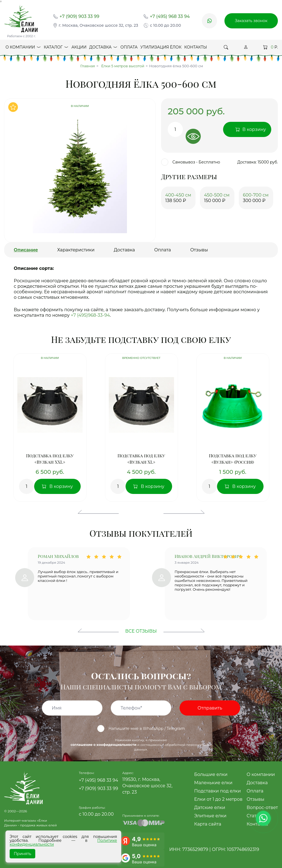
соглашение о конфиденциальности (103, 745)
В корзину (61, 486)
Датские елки (210, 807)
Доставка (103, 48)
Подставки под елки (217, 791)
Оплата (129, 47)
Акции (79, 47)
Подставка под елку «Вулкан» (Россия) (233, 459)
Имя (57, 708)
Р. (270, 47)
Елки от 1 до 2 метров (218, 799)
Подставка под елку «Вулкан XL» (141, 459)
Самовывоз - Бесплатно (191, 162)
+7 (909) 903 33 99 (79, 16)
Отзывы (255, 799)
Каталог (56, 48)
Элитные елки (210, 816)
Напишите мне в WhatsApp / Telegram (141, 729)
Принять (22, 854)
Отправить (210, 708)
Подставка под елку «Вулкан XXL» (50, 459)
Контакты (196, 47)
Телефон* (131, 708)
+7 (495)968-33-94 (90, 315)
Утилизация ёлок (161, 47)
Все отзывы (141, 631)
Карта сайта (208, 824)
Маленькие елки (213, 783)
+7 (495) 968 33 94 (170, 16)
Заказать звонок (251, 21)
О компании (23, 48)
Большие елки (211, 774)
